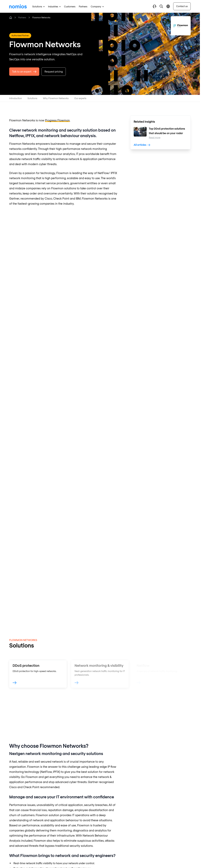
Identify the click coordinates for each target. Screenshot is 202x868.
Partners (22, 17)
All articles (142, 145)
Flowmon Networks (41, 17)
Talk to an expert (24, 73)
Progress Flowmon (57, 120)
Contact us (182, 6)
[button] (161, 6)
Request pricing (54, 73)
